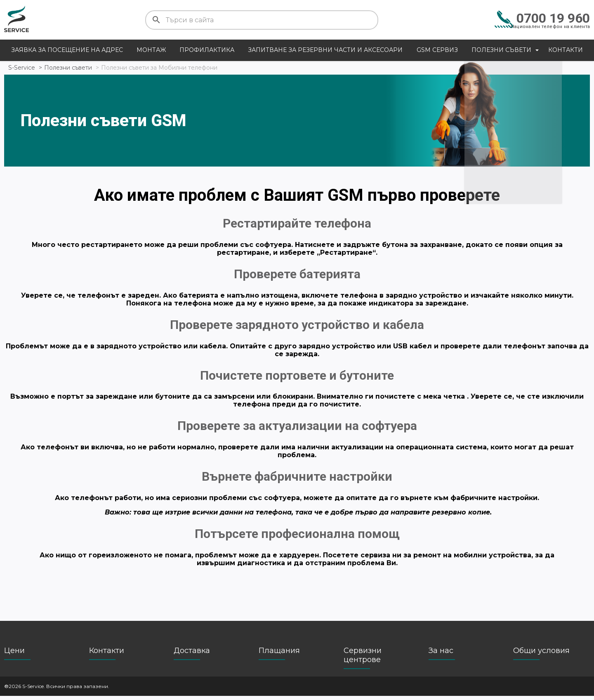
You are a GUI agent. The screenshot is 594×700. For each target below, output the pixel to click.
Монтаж (151, 50)
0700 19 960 (553, 18)
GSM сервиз (437, 50)
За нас (441, 655)
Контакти (566, 50)
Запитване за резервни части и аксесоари (325, 50)
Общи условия (541, 655)
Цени (14, 655)
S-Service (22, 68)
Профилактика (207, 50)
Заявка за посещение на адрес (67, 50)
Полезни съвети (501, 50)
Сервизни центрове (363, 659)
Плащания (279, 655)
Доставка (192, 655)
